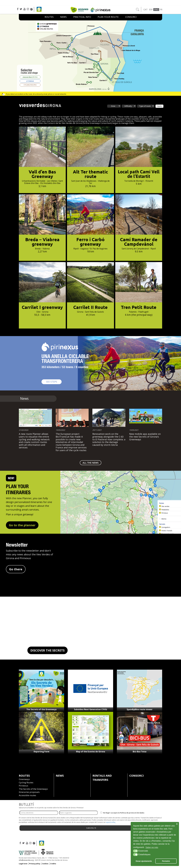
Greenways (24, 779)
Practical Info (82, 17)
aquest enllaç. (111, 822)
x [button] (177, 824)
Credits (53, 864)
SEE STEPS (54, 382)
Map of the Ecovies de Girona (91, 752)
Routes (49, 17)
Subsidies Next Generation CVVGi (91, 709)
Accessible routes (27, 795)
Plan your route (108, 17)
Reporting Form (42, 752)
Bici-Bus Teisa (140, 752)
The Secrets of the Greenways (41, 709)
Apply (159, 106)
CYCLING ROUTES (30, 85)
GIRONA (30, 77)
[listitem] (88, 59)
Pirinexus (24, 786)
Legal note (23, 864)
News (63, 17)
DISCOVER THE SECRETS (48, 650)
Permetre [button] (166, 861)
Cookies (45, 864)
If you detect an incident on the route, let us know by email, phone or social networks (36, 94)
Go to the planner (22, 525)
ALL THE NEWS (91, 463)
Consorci (131, 17)
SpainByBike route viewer (140, 709)
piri (30, 81)
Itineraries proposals (29, 792)
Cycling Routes (26, 782)
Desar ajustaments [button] (144, 861)
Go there (16, 569)
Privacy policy (35, 864)
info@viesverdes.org (26, 860)
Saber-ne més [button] (152, 847)
